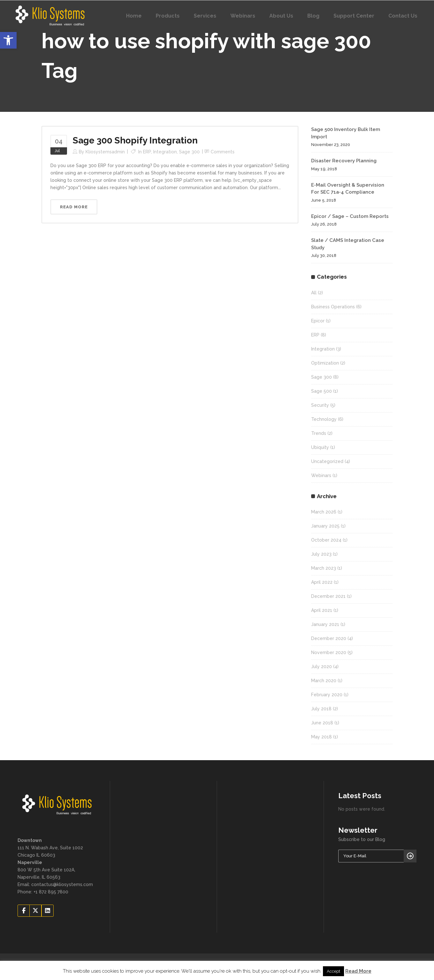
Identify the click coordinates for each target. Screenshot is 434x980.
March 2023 (324, 568)
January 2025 (325, 526)
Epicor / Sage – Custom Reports (350, 216)
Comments (223, 152)
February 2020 (327, 695)
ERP (147, 152)
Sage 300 (189, 152)
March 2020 (324, 681)
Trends (319, 433)
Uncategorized (327, 461)
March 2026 (324, 512)
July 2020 (322, 667)
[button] (8, 40)
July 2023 (321, 554)
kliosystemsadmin (105, 152)
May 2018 (322, 737)
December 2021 (328, 596)
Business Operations (333, 307)
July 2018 (321, 709)
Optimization (325, 363)
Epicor (318, 321)
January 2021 (325, 624)
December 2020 (329, 638)
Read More (358, 971)
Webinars (321, 475)
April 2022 (322, 582)
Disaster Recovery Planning (344, 161)
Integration (165, 152)
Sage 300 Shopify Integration (135, 140)
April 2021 (322, 610)
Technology (324, 419)
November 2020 (329, 652)
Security (320, 405)
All (314, 293)
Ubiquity (320, 447)
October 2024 (326, 540)
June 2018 (322, 723)
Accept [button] (333, 971)
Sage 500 (322, 391)
